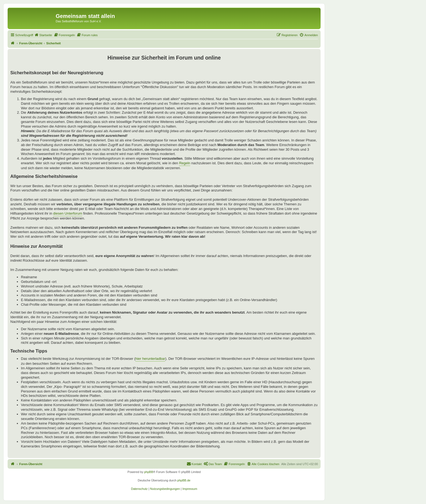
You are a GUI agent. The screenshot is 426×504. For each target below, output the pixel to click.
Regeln (185, 163)
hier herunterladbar (150, 359)
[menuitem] (43, 35)
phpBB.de (184, 480)
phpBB (148, 472)
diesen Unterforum (68, 213)
